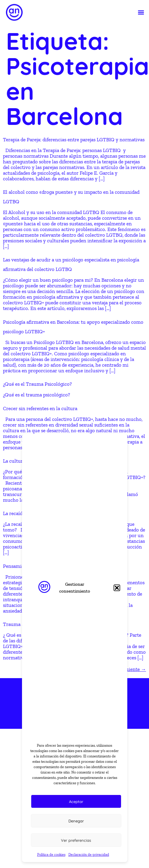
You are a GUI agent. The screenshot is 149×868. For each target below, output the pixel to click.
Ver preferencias (76, 840)
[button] (117, 588)
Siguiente (132, 669)
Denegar (76, 821)
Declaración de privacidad (89, 855)
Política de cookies (51, 855)
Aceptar (76, 802)
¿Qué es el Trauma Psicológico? (37, 384)
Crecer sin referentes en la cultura (40, 408)
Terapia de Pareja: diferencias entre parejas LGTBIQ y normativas (74, 139)
